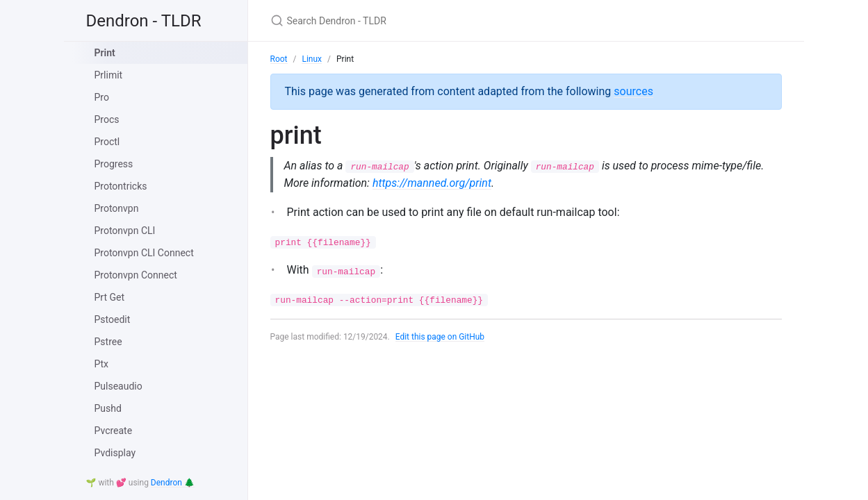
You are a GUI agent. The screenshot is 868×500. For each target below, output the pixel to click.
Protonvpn (117, 208)
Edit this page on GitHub (440, 337)
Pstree (108, 342)
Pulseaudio (118, 386)
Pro (102, 97)
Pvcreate (114, 431)
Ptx (101, 364)
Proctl (107, 142)
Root (279, 59)
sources (633, 91)
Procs (107, 119)
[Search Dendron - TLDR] (434, 20)
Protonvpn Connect (136, 275)
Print (105, 53)
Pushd (108, 408)
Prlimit (109, 75)
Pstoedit (113, 319)
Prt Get (110, 297)
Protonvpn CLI (125, 231)
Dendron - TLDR (144, 21)
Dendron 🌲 (173, 483)
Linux (312, 59)
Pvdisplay (115, 453)
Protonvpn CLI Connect (144, 253)
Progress (114, 164)
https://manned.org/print (432, 183)
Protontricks (121, 186)
